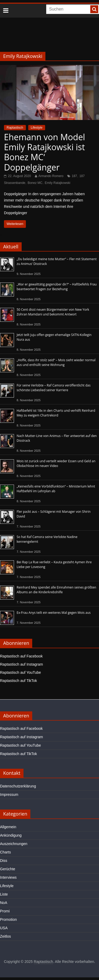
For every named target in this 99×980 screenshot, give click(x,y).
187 (74, 176)
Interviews (8, 877)
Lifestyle (37, 128)
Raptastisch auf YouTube (20, 672)
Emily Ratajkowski (58, 183)
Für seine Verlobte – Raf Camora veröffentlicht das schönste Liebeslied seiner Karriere (54, 388)
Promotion (8, 919)
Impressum (9, 795)
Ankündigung (11, 835)
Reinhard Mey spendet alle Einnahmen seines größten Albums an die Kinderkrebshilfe (56, 590)
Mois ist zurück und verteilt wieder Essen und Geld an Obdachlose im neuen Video (56, 463)
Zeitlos (5, 936)
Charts (5, 852)
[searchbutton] (94, 9)
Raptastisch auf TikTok (18, 681)
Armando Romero (51, 176)
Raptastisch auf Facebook (21, 656)
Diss (4, 861)
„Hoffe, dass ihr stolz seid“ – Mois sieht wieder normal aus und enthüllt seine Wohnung (56, 362)
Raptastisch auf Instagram (22, 664)
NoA (4, 903)
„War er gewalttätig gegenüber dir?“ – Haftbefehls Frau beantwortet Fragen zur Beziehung (57, 287)
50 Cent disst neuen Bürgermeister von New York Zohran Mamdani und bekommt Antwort (53, 312)
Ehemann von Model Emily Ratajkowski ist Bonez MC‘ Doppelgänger (44, 152)
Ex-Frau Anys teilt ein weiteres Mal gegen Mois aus (54, 613)
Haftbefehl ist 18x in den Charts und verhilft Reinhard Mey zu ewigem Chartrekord (56, 413)
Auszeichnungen (14, 844)
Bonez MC (35, 183)
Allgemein (8, 827)
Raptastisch (15, 128)
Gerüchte (8, 869)
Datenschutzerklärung (18, 786)
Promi (5, 911)
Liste (4, 894)
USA (4, 928)
